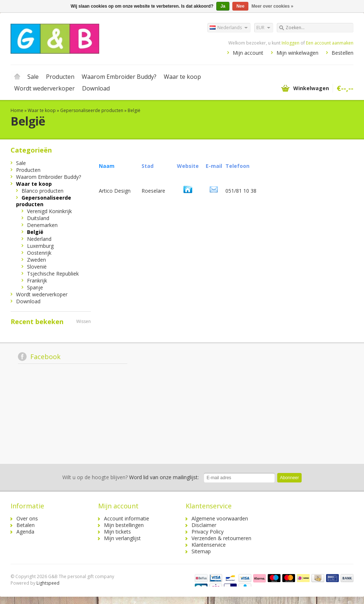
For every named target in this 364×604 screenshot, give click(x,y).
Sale (33, 77)
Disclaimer (204, 525)
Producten (60, 77)
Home (17, 77)
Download (96, 88)
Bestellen (342, 53)
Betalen (26, 525)
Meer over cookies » (273, 6)
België (134, 110)
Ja (223, 6)
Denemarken (42, 225)
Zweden (36, 260)
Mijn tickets (117, 532)
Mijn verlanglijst (122, 538)
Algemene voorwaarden (220, 518)
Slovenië (37, 267)
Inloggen (291, 43)
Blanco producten (42, 191)
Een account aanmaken (330, 43)
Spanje (35, 287)
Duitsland (38, 218)
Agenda (25, 532)
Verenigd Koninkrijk (49, 211)
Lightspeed (48, 583)
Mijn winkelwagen (297, 53)
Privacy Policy (208, 532)
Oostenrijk (39, 253)
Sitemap (201, 551)
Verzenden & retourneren (221, 538)
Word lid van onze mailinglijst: (131, 477)
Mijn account (248, 53)
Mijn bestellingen (124, 525)
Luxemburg (40, 246)
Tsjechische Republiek (53, 274)
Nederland (39, 239)
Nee (240, 6)
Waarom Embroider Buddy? (119, 77)
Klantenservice (209, 545)
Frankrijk (37, 280)
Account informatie (127, 518)
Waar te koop (182, 77)
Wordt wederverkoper (44, 88)
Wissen (84, 321)
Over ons (27, 518)
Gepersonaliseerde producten (92, 110)
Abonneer (289, 478)
